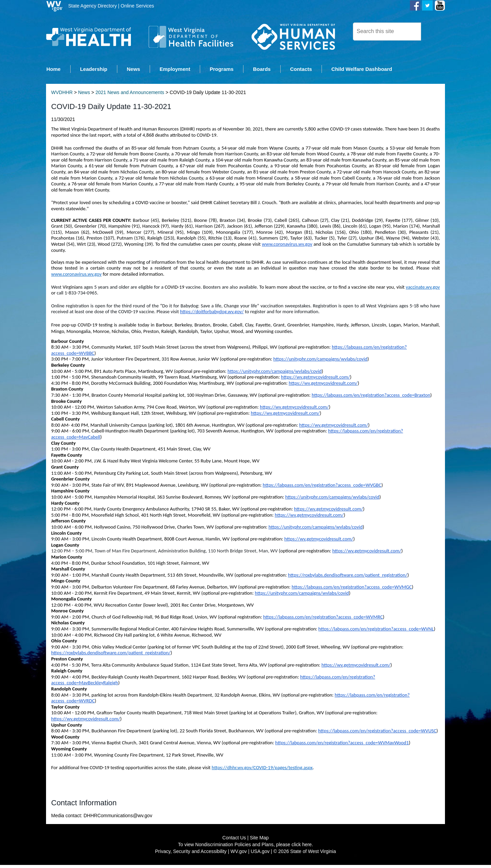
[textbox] (387, 32)
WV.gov (239, 854)
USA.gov (260, 854)
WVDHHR (62, 95)
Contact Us (234, 841)
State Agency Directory (92, 6)
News (84, 95)
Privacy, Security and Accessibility (191, 854)
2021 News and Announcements (130, 95)
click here (302, 848)
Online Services (137, 6)
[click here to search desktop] (433, 31)
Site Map (259, 841)
